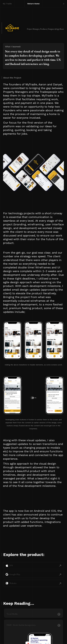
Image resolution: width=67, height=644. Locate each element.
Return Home (33, 4)
